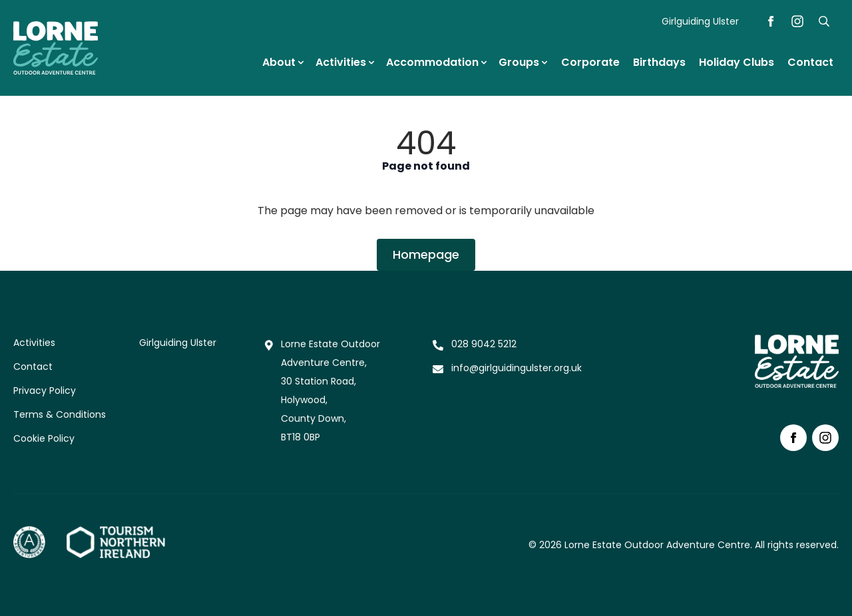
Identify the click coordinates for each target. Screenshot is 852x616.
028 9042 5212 (484, 344)
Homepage (426, 254)
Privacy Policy (45, 390)
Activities (34, 343)
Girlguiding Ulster (700, 21)
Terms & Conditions (60, 414)
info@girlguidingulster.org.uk (517, 368)
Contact (33, 367)
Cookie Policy (44, 438)
